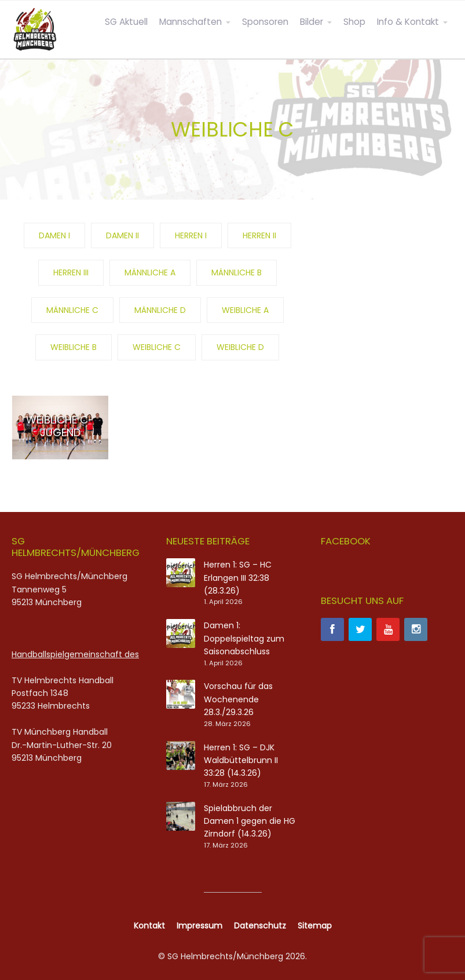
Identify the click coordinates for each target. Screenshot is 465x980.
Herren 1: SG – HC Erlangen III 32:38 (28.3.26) (238, 578)
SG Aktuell (126, 22)
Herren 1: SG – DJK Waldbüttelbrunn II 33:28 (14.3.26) (241, 760)
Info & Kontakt (408, 22)
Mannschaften (191, 22)
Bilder (312, 22)
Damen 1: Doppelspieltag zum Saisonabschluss (244, 638)
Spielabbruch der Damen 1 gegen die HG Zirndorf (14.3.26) (250, 821)
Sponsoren (265, 22)
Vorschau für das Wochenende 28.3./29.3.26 (238, 699)
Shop (354, 22)
